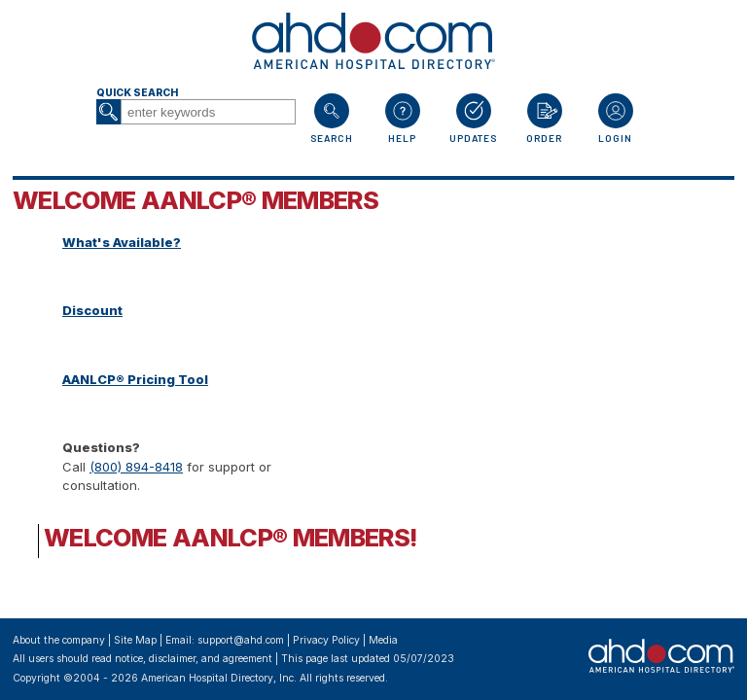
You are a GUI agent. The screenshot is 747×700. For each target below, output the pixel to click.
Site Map (135, 640)
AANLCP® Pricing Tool (135, 379)
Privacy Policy (326, 640)
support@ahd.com (241, 640)
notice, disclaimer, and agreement (194, 659)
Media (383, 640)
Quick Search (137, 93)
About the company (59, 640)
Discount (92, 310)
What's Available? (122, 242)
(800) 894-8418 (136, 467)
